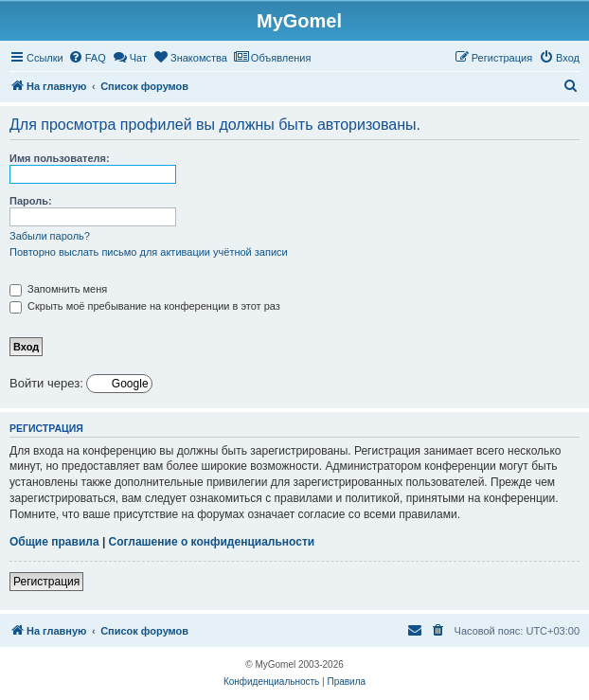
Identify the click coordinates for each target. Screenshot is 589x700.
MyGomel (299, 21)
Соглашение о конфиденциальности (212, 542)
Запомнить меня (58, 289)
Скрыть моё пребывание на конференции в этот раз (145, 306)
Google (129, 384)
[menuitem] (87, 58)
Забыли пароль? (50, 236)
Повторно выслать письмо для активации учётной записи (149, 252)
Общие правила (54, 542)
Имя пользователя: (60, 158)
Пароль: (31, 201)
